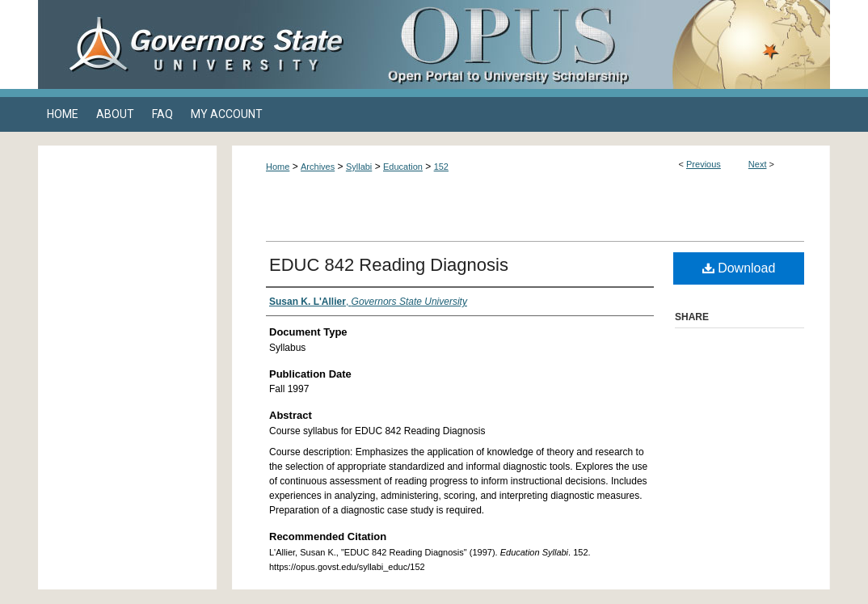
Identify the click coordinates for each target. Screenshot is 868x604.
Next (758, 164)
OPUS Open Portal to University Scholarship (596, 44)
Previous (704, 164)
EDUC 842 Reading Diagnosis (389, 265)
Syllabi (359, 167)
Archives (318, 167)
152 (441, 167)
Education (403, 167)
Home (278, 167)
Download (739, 268)
